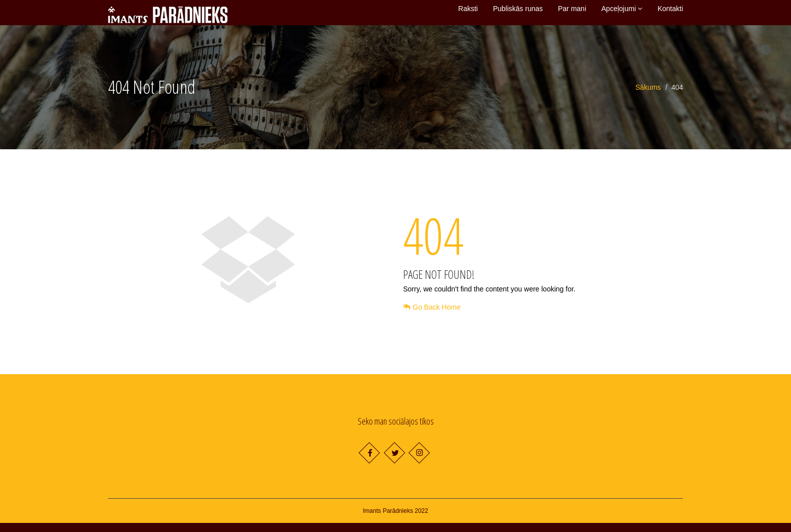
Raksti (468, 14)
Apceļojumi (622, 14)
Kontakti (670, 14)
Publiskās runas (518, 14)
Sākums (648, 96)
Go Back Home (432, 316)
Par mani (572, 14)
